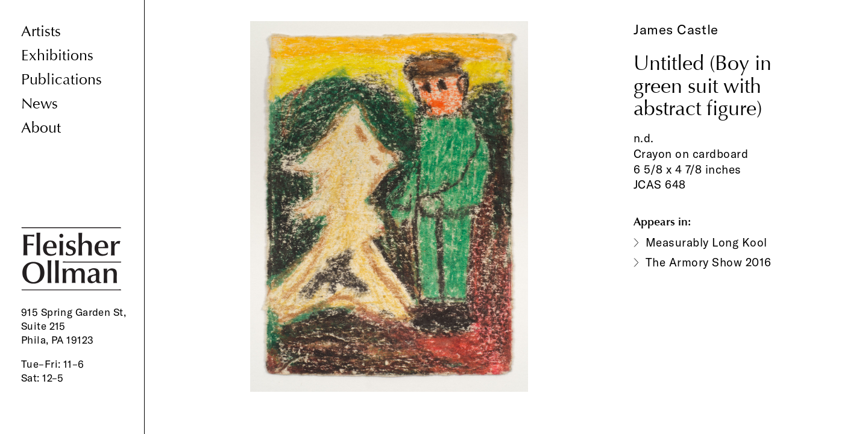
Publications (61, 80)
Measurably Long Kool (706, 242)
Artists (41, 32)
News (39, 104)
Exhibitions (57, 56)
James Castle (676, 30)
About (41, 128)
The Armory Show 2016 (709, 262)
